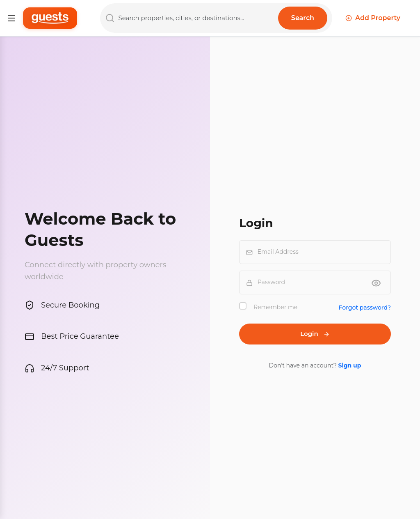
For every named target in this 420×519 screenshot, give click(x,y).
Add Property (373, 18)
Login (315, 334)
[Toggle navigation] (11, 18)
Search (303, 18)
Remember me (275, 307)
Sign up (350, 365)
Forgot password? (365, 308)
